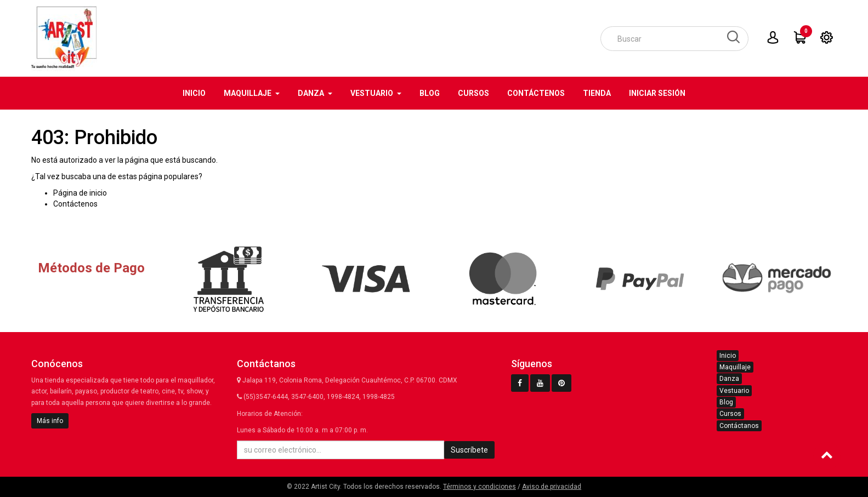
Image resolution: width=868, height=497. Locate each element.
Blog (726, 402)
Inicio (728, 356)
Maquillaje (735, 367)
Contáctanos (739, 426)
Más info (50, 421)
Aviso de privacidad (552, 487)
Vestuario (734, 391)
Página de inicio (80, 193)
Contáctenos (75, 204)
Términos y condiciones (480, 487)
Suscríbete (469, 450)
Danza (729, 379)
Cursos (730, 414)
